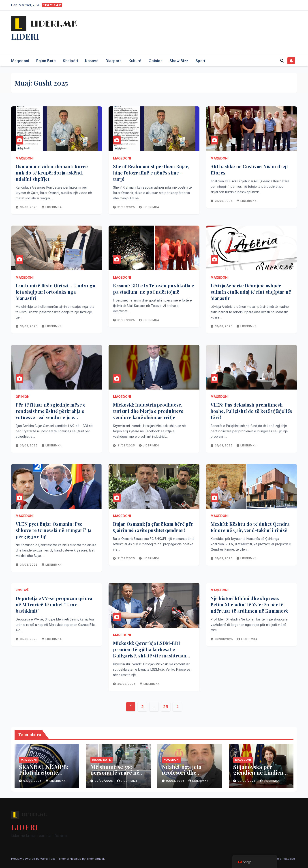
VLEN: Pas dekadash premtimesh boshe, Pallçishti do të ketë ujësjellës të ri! (251, 411)
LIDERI (25, 36)
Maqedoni (20, 61)
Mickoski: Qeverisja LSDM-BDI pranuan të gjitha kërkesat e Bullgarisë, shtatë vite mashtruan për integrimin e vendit (150, 652)
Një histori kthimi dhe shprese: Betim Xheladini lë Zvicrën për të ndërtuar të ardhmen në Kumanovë (250, 604)
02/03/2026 (33, 781)
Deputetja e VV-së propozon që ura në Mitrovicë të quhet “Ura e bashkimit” (54, 604)
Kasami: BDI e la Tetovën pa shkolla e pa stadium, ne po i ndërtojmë (153, 289)
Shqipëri (70, 61)
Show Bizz (179, 61)
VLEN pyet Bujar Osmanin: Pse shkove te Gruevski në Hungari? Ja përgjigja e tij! (54, 530)
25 (166, 707)
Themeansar (95, 859)
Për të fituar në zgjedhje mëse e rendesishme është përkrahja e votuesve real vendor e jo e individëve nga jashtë (51, 414)
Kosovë (92, 61)
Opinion (156, 61)
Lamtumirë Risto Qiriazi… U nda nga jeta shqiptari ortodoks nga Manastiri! (55, 292)
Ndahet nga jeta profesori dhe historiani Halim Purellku (183, 775)
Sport (201, 61)
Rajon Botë (46, 61)
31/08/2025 (29, 207)
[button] (282, 61)
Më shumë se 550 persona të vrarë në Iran (115, 772)
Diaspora (114, 61)
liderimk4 (52, 207)
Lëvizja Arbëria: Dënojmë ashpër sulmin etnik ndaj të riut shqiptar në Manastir (251, 292)
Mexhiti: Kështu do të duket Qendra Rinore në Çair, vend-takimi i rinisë (250, 527)
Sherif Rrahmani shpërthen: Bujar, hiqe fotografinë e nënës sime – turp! (151, 173)
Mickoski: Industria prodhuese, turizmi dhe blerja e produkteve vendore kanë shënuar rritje (148, 411)
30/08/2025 (127, 684)
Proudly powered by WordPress (34, 859)
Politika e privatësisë (281, 859)
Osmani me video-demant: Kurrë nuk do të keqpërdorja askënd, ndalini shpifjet (52, 173)
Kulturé (135, 61)
